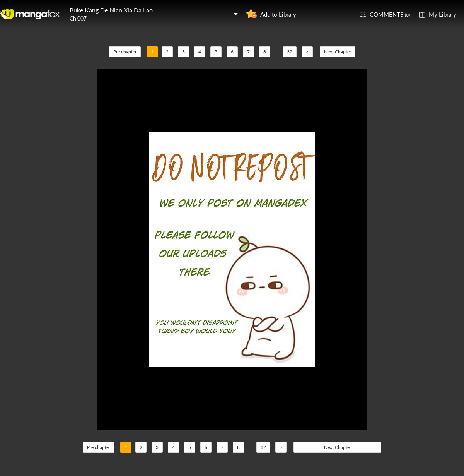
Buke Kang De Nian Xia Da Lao (111, 10)
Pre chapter (125, 52)
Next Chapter (338, 52)
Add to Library (278, 14)
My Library (443, 14)
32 (290, 52)
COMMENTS (390, 14)
